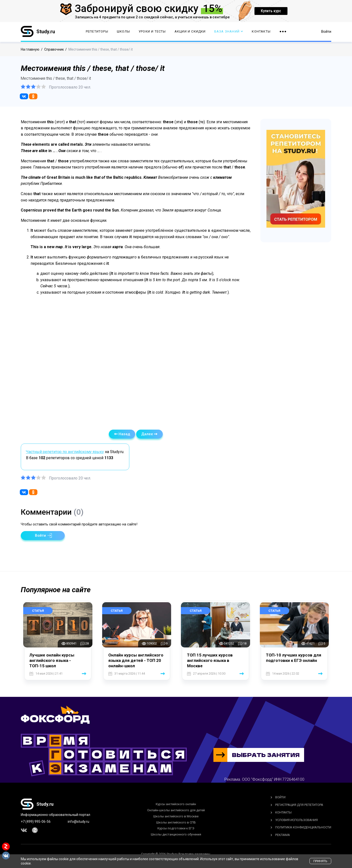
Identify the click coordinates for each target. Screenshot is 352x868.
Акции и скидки (190, 32)
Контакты (261, 32)
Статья (38, 611)
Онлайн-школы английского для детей (176, 810)
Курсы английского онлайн (176, 804)
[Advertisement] (136, 360)
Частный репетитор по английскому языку (65, 452)
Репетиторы (97, 32)
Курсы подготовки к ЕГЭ (176, 828)
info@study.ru (78, 822)
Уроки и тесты (152, 32)
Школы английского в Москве (176, 816)
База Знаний (229, 32)
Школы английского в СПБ (176, 822)
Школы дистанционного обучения (176, 834)
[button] (43, 536)
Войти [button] (326, 32)
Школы (123, 32)
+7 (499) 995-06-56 (36, 822)
